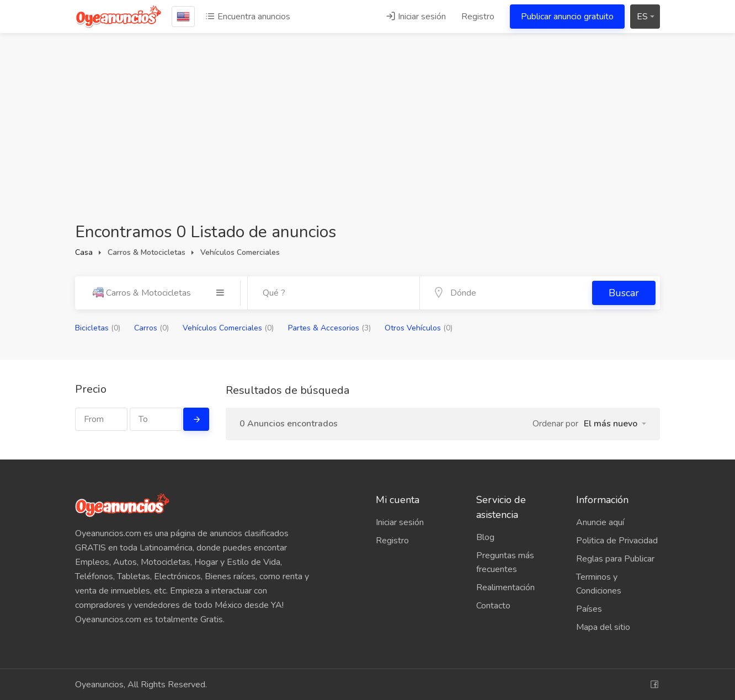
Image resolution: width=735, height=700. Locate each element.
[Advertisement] (367, 138)
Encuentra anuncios (248, 17)
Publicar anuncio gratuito (567, 17)
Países (589, 609)
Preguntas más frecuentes (505, 562)
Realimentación (505, 587)
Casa (84, 252)
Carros (151, 328)
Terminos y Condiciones (599, 584)
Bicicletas (98, 328)
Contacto (493, 606)
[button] (615, 424)
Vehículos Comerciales (228, 328)
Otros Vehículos (419, 328)
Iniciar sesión (416, 17)
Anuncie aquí (600, 522)
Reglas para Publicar (615, 559)
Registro (478, 17)
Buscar (624, 293)
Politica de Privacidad (617, 541)
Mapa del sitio (603, 627)
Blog (485, 537)
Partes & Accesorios (329, 328)
